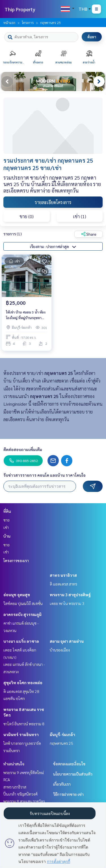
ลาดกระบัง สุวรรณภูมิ (22, 614)
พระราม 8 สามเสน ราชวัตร (24, 801)
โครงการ (28, 23)
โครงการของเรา (16, 560)
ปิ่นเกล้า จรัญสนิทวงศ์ (20, 794)
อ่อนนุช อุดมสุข (17, 595)
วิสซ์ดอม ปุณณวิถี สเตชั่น (23, 603)
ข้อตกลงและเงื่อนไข (69, 764)
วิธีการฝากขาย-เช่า (68, 794)
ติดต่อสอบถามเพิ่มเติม (23, 449)
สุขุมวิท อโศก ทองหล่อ (23, 683)
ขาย (7, 520)
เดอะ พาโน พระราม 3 (67, 603)
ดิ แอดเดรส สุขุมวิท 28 (21, 691)
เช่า (6, 527)
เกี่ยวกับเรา (62, 784)
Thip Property (20, 9)
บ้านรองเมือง (60, 650)
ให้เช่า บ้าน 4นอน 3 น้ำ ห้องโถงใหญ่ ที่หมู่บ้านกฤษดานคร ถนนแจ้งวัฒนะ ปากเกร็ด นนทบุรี (26, 315)
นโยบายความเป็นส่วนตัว (73, 774)
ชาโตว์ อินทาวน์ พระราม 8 (24, 724)
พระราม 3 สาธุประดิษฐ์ (70, 595)
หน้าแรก (9, 23)
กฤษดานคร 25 (61, 743)
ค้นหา (92, 37)
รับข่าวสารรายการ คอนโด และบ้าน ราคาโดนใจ (45, 475)
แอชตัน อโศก (14, 698)
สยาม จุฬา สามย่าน (67, 641)
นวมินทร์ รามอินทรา (21, 734)
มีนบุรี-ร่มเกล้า (62, 734)
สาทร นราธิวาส (63, 575)
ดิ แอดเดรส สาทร (63, 584)
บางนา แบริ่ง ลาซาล (21, 641)
